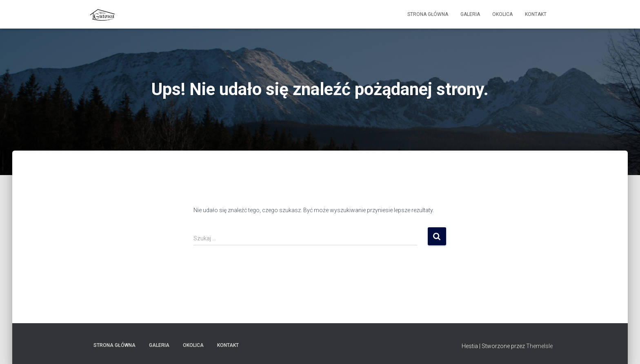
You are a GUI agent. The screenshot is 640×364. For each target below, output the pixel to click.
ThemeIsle (539, 346)
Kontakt (536, 14)
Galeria (470, 14)
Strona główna (428, 14)
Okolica (502, 14)
